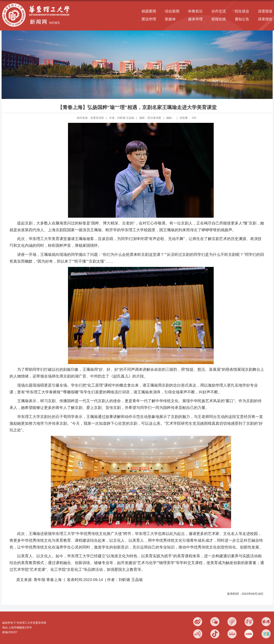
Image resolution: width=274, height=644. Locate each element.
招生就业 (242, 11)
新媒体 (170, 19)
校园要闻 (149, 11)
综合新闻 (172, 11)
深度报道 (265, 11)
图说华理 (149, 19)
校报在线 (219, 19)
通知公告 (242, 19)
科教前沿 (195, 11)
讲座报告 (265, 19)
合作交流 (219, 11)
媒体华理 (195, 19)
